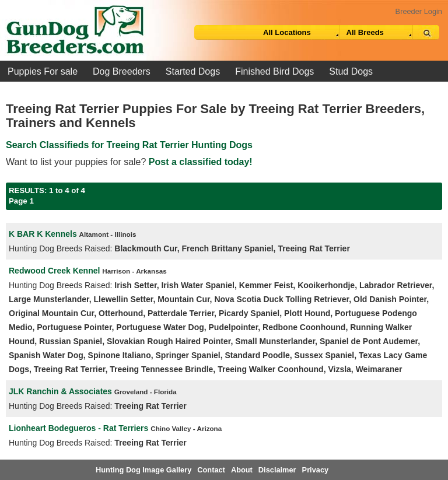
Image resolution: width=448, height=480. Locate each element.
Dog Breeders (122, 71)
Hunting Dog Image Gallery (143, 470)
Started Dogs (193, 71)
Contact (211, 470)
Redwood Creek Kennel (54, 271)
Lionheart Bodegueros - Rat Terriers (78, 428)
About (242, 470)
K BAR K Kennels (43, 234)
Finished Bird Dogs (274, 71)
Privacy (316, 470)
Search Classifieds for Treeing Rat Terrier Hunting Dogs (129, 145)
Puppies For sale (43, 71)
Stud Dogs (351, 71)
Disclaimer (277, 470)
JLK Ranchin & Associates (60, 391)
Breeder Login (419, 11)
